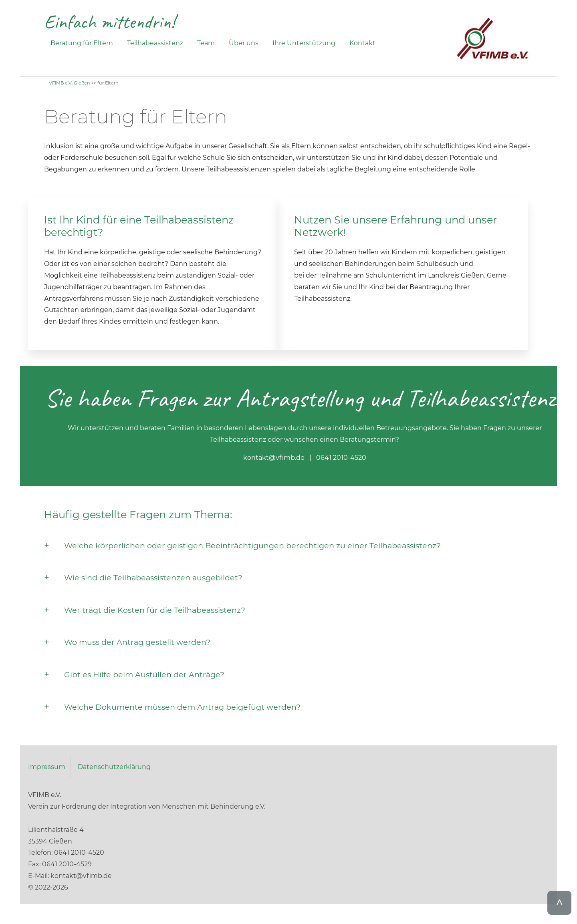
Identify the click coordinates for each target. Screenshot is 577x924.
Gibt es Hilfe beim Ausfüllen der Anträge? (144, 674)
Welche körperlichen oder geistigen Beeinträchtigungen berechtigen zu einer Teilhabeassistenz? (252, 546)
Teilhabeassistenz (155, 43)
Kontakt (362, 43)
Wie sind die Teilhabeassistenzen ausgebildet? (153, 578)
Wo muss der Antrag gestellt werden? (137, 642)
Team (206, 43)
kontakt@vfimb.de (274, 458)
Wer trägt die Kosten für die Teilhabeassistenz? (155, 610)
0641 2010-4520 (341, 458)
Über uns (244, 43)
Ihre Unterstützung (304, 43)
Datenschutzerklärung (114, 767)
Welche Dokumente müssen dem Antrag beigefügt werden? (182, 707)
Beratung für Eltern (82, 43)
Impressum (47, 767)
